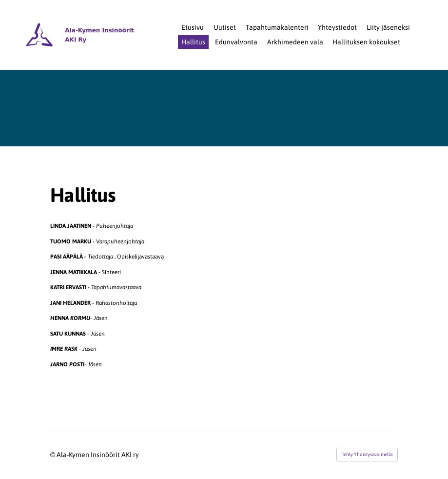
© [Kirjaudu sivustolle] (53, 455)
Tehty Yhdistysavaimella (367, 454)
